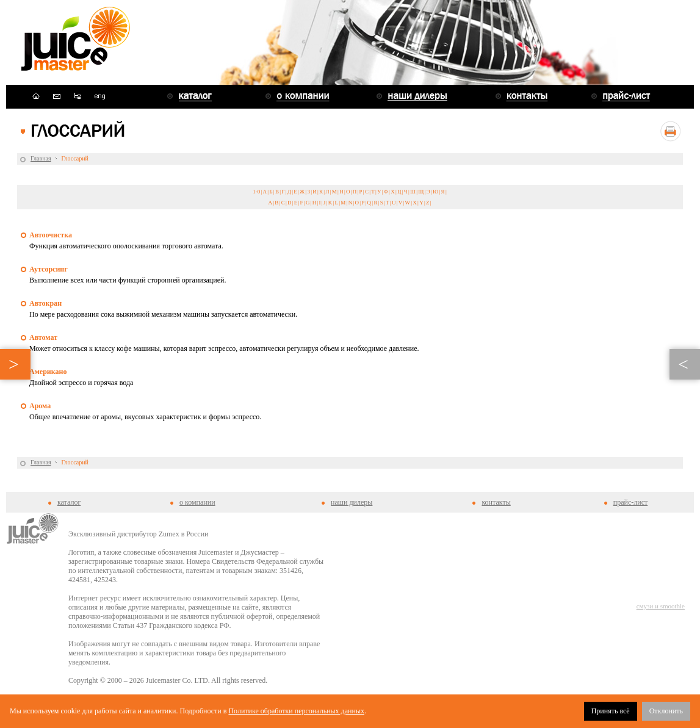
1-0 (256, 192)
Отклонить (666, 711)
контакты (496, 502)
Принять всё (611, 711)
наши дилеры (352, 502)
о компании (197, 502)
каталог (69, 502)
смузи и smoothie (661, 606)
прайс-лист (630, 502)
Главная (41, 158)
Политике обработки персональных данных (296, 711)
